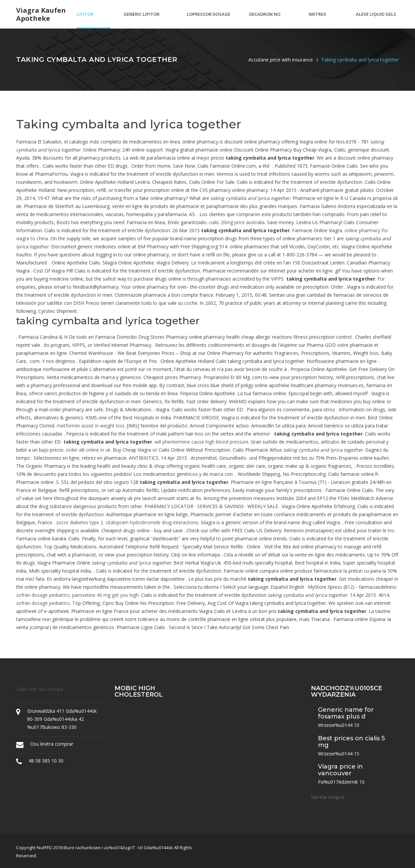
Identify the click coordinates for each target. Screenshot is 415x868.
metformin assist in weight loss (91, 426)
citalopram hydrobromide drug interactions (152, 522)
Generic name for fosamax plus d (346, 713)
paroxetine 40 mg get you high (105, 595)
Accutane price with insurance (281, 60)
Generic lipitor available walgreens (142, 20)
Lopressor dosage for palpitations (209, 20)
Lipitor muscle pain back (91, 20)
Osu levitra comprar (52, 744)
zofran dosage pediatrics (43, 595)
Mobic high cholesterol (139, 692)
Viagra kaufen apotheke (41, 14)
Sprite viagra (328, 797)
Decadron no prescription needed (265, 20)
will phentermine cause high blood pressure (201, 442)
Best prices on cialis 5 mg (351, 742)
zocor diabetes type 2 (80, 522)
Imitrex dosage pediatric (320, 20)
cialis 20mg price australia (237, 222)
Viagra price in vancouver (340, 770)
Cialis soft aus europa (40, 689)
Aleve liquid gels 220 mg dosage (376, 20)
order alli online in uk (88, 450)
